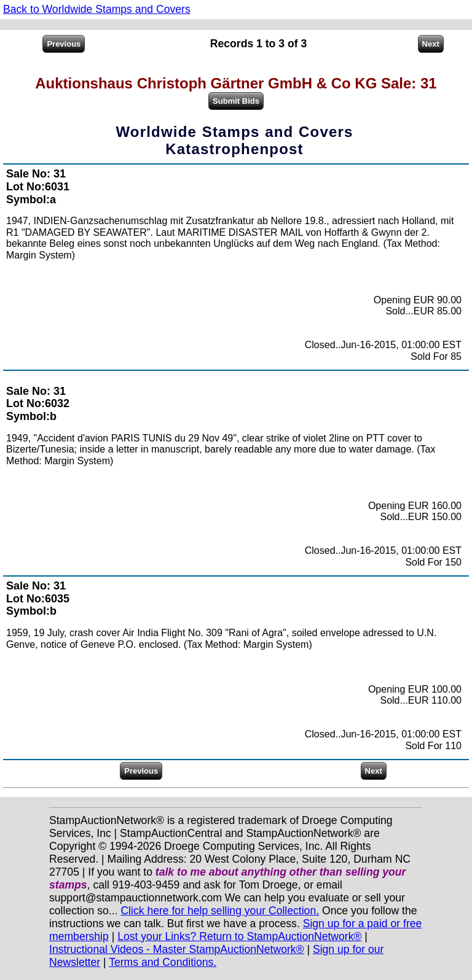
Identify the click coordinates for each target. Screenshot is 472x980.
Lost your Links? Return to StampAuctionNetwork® (239, 936)
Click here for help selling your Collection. (220, 911)
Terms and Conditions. (163, 962)
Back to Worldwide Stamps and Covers (97, 9)
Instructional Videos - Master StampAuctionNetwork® (177, 949)
